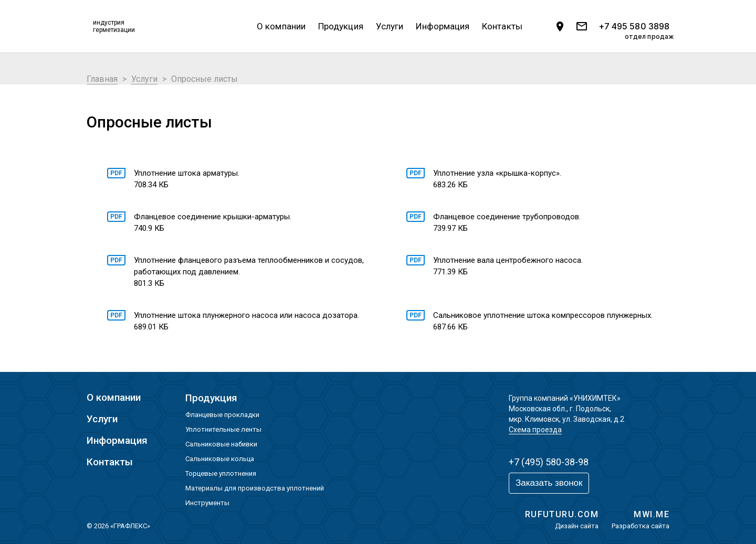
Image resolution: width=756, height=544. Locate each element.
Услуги (390, 26)
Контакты (502, 26)
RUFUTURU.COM (562, 514)
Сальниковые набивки (221, 444)
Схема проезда (535, 430)
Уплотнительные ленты (223, 429)
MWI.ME (652, 514)
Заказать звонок (549, 483)
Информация (443, 26)
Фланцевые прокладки (222, 415)
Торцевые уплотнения (221, 473)
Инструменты (207, 503)
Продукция (341, 26)
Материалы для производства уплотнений (255, 488)
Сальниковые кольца (220, 459)
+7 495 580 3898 (634, 27)
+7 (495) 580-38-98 (549, 462)
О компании (281, 26)
